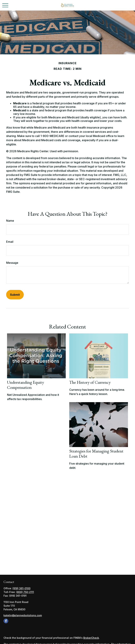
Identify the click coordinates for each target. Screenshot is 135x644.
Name (10, 221)
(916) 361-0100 (21, 588)
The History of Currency (90, 382)
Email (10, 242)
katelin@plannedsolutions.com (23, 615)
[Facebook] (6, 621)
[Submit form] (15, 295)
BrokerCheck (91, 638)
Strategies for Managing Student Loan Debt (96, 454)
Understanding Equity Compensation (25, 385)
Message (12, 263)
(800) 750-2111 (25, 592)
